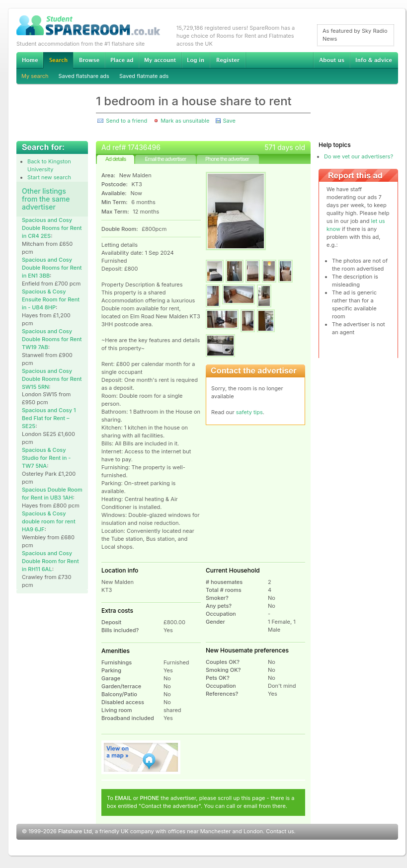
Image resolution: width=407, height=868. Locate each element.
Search (58, 60)
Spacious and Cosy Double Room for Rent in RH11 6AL (50, 561)
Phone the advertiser (227, 159)
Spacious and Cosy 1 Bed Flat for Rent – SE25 (49, 418)
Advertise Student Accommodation (122, 60)
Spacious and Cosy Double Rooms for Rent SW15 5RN (52, 379)
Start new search (49, 177)
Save (229, 121)
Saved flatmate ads (144, 76)
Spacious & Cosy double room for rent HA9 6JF (49, 521)
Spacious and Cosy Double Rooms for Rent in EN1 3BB (52, 268)
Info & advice (374, 60)
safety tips (249, 412)
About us (331, 60)
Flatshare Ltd (75, 831)
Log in (196, 60)
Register (228, 60)
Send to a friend (126, 121)
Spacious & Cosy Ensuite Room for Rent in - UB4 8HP (51, 299)
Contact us (280, 831)
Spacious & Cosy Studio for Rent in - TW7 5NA (46, 458)
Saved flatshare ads (84, 76)
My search (35, 76)
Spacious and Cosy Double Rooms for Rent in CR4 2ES (52, 228)
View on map (141, 757)
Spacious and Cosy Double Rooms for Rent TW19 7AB (52, 339)
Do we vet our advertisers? (359, 156)
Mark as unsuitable (185, 121)
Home (30, 60)
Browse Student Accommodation (89, 60)
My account (160, 60)
